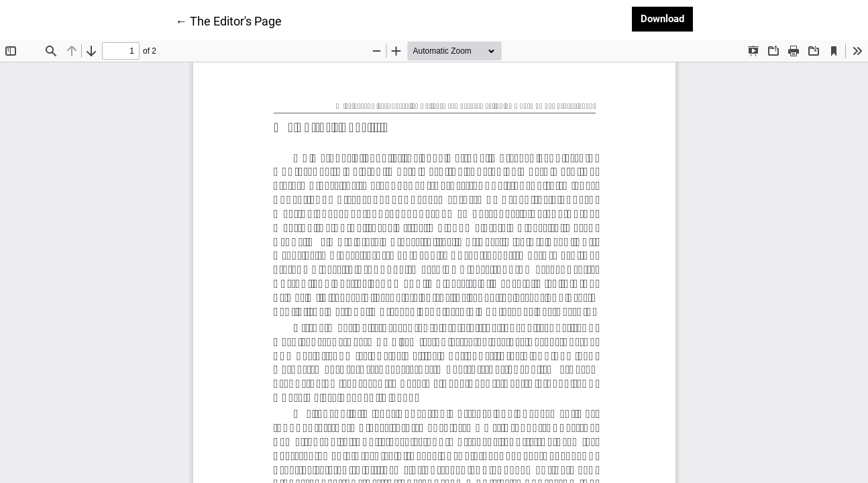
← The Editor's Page (228, 20)
